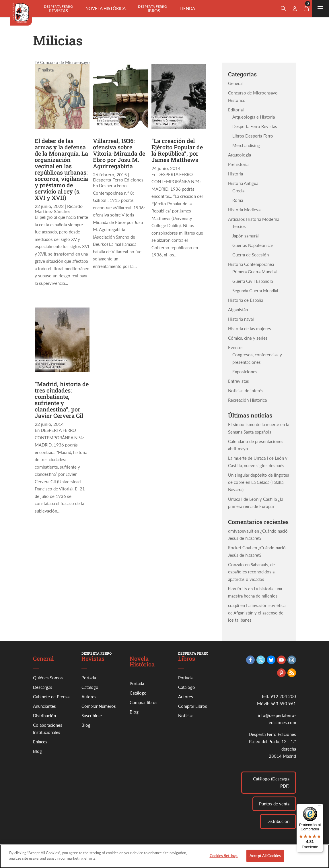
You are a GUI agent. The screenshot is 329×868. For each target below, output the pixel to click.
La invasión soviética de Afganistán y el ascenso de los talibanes (257, 613)
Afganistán (238, 310)
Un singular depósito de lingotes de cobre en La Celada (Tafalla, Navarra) (259, 482)
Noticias (186, 716)
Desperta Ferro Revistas (255, 126)
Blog (37, 751)
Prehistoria (238, 164)
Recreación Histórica (247, 400)
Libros (153, 9)
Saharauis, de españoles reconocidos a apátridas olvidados (251, 572)
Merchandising (246, 145)
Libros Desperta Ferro (253, 136)
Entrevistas (239, 381)
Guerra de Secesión (251, 255)
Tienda (187, 8)
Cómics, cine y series (248, 338)
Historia (235, 174)
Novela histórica (106, 8)
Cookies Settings (224, 860)
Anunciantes (44, 706)
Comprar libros (144, 702)
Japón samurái (246, 236)
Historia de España (246, 300)
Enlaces (40, 742)
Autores (89, 697)
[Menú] (320, 807)
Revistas (59, 9)
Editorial (236, 110)
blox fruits (237, 589)
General (235, 83)
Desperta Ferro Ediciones (118, 180)
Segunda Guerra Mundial (255, 291)
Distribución (44, 716)
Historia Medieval (245, 210)
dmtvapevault (241, 531)
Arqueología (240, 155)
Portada (89, 678)
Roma (238, 200)
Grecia (238, 191)
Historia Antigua (243, 183)
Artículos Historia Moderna (254, 219)
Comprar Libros (193, 706)
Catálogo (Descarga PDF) (271, 782)
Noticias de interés (246, 390)
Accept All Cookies (265, 860)
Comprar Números (99, 706)
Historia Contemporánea (251, 264)
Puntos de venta (274, 804)
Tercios (239, 226)
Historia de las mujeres (250, 328)
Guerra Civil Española (253, 281)
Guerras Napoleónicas (253, 245)
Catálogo (90, 687)
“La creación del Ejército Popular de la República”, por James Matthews (177, 150)
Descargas (43, 687)
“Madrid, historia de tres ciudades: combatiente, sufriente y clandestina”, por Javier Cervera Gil (62, 400)
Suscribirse (92, 716)
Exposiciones (245, 372)
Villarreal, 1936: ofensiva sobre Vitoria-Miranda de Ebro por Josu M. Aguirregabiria (119, 153)
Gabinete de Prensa (51, 697)
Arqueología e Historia (254, 117)
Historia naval (241, 319)
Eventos (236, 347)
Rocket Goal (240, 548)
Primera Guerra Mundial (255, 272)
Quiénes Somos (48, 678)
